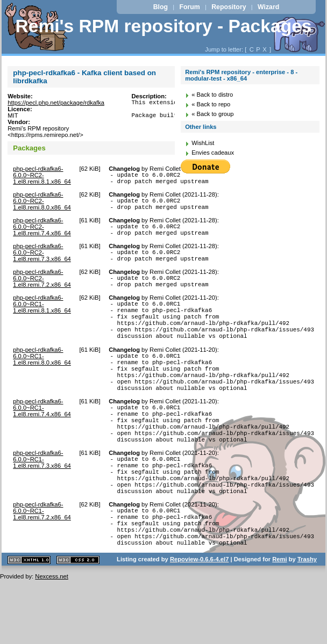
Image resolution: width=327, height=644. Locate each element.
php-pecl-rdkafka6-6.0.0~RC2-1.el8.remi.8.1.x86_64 (42, 175)
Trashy (307, 624)
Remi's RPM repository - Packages (163, 26)
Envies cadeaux (213, 153)
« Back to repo (211, 104)
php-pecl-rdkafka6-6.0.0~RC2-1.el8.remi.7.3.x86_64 (42, 262)
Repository (229, 7)
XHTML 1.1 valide (29, 624)
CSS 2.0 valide (78, 624)
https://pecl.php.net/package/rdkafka (56, 103)
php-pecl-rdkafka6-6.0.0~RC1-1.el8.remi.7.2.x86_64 (42, 566)
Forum (189, 7)
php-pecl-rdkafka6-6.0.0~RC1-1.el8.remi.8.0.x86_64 (42, 382)
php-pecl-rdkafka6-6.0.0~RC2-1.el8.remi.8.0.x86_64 (42, 204)
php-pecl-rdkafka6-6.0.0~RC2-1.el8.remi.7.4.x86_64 (42, 233)
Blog (161, 7)
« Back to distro (212, 95)
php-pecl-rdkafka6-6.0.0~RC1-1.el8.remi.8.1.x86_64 (42, 320)
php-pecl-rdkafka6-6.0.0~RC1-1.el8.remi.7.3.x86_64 (42, 504)
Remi (279, 624)
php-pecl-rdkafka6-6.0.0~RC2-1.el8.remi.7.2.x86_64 (42, 291)
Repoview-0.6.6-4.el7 (199, 624)
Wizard (268, 7)
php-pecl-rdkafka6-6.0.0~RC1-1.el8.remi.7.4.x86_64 (42, 443)
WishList (203, 143)
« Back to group (212, 114)
